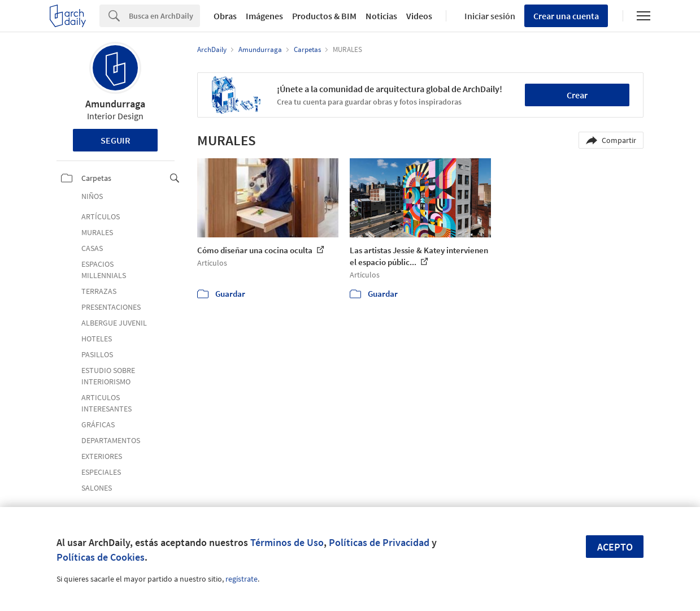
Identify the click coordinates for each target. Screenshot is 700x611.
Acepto (615, 547)
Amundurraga (115, 104)
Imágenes (264, 16)
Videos (419, 16)
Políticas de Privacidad (379, 542)
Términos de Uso (287, 542)
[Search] (164, 16)
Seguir (116, 140)
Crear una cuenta (566, 16)
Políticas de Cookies (101, 557)
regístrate (242, 579)
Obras (225, 16)
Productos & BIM (324, 16)
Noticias (381, 16)
